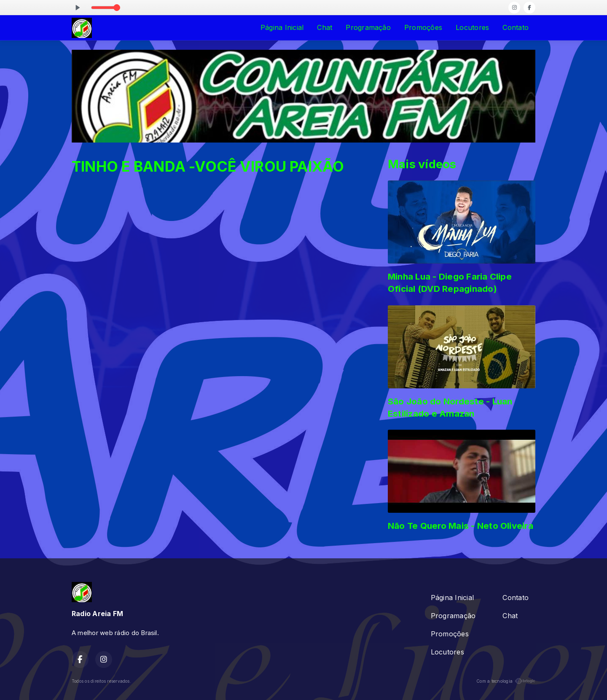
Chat (325, 27)
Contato (516, 27)
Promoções (423, 27)
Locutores (472, 27)
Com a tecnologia (506, 681)
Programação (368, 27)
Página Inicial (282, 27)
